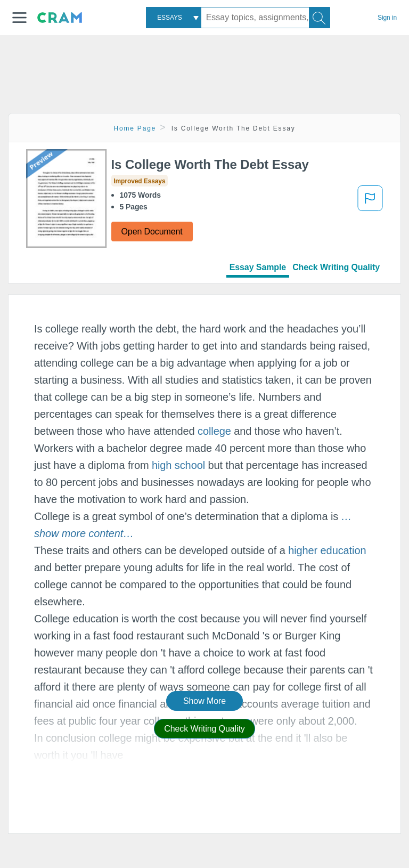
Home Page (135, 128)
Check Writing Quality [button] (204, 729)
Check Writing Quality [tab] (336, 267)
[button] (19, 18)
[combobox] (174, 18)
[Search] (320, 18)
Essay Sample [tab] (258, 267)
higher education (327, 550)
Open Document (152, 232)
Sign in (387, 18)
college (214, 431)
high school (178, 465)
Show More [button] (204, 701)
